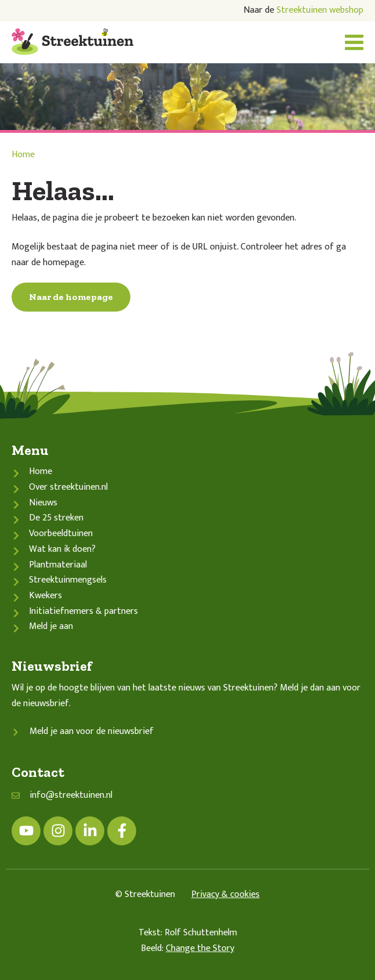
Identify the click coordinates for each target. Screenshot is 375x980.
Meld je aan (51, 626)
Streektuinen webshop (320, 10)
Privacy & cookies (225, 894)
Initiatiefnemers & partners (83, 611)
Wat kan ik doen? (62, 549)
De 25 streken (56, 518)
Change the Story (200, 948)
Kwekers (45, 596)
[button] (354, 42)
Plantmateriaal (58, 565)
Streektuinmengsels (68, 580)
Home (23, 155)
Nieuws (43, 503)
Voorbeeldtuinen (61, 534)
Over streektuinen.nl (68, 487)
